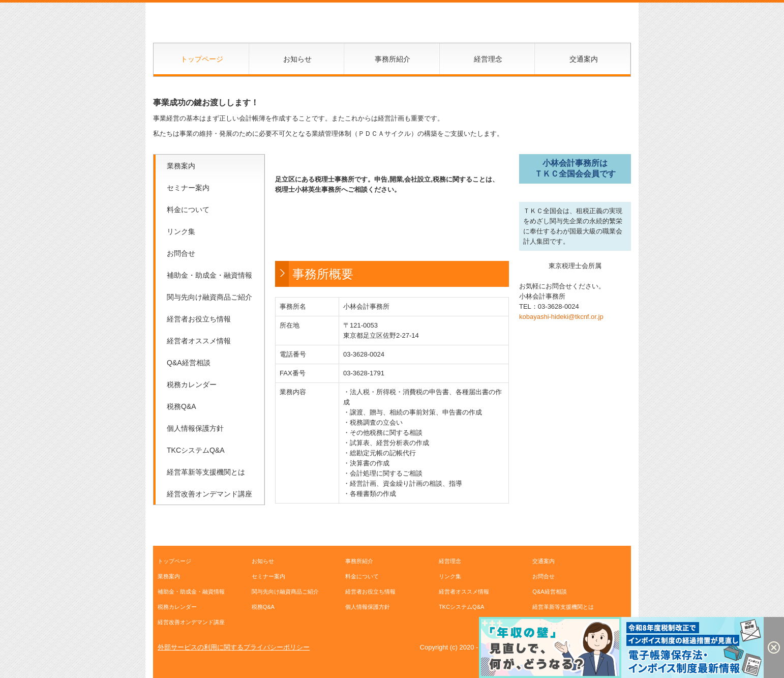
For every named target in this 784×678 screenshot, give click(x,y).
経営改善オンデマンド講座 (209, 494)
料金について (188, 210)
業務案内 (181, 166)
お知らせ (297, 59)
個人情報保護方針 (195, 428)
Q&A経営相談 (189, 363)
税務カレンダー (192, 385)
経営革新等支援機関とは (206, 472)
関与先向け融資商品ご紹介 (209, 297)
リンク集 (181, 231)
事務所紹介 (393, 59)
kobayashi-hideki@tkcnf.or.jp (561, 317)
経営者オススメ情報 (199, 341)
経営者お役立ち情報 (199, 319)
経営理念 (488, 59)
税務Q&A (182, 406)
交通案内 (584, 59)
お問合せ (181, 253)
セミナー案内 (188, 188)
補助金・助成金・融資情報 (209, 275)
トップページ (202, 59)
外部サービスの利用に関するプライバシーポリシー (234, 647)
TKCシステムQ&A (196, 450)
